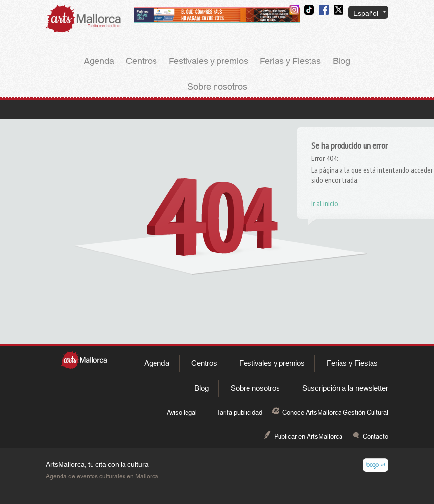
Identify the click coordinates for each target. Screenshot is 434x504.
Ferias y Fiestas (290, 62)
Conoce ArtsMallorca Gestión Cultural (335, 413)
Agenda (99, 62)
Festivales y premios (208, 62)
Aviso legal (182, 413)
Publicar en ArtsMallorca (308, 437)
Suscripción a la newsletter (345, 389)
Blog (341, 62)
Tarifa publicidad (240, 413)
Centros (141, 62)
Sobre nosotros (217, 87)
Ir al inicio (325, 203)
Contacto (270, 12)
